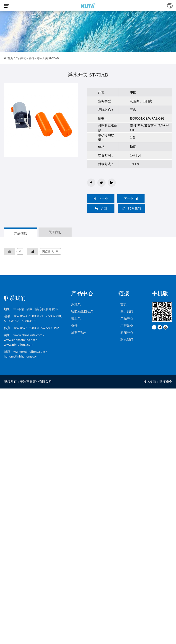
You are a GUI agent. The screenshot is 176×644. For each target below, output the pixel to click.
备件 (32, 58)
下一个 (131, 199)
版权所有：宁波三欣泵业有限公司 (28, 382)
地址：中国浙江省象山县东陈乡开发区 (31, 309)
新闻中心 (126, 332)
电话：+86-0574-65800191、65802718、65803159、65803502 (34, 318)
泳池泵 (76, 304)
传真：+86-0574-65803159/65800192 (32, 328)
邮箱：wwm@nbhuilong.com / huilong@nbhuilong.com (25, 354)
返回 (101, 208)
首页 (10, 58)
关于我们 (126, 311)
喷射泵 (76, 318)
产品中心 (21, 58)
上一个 (101, 199)
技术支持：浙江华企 (158, 382)
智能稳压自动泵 (82, 311)
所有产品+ (78, 332)
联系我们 (132, 208)
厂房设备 (126, 325)
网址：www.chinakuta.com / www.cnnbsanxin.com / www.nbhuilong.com (24, 340)
